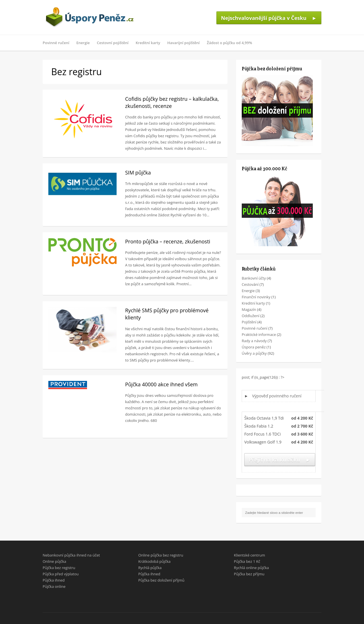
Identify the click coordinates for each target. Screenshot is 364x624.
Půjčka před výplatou (61, 574)
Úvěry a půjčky (254, 353)
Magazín (249, 309)
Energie (83, 43)
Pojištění (249, 322)
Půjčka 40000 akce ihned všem (161, 384)
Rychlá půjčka (150, 568)
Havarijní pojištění (183, 43)
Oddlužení (251, 316)
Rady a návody (254, 341)
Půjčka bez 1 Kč (247, 561)
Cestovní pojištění (113, 43)
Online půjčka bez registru (161, 555)
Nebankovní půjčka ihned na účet (71, 555)
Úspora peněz (254, 347)
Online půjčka (54, 561)
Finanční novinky (256, 297)
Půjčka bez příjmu (249, 574)
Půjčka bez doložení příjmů (161, 580)
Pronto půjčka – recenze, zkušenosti (168, 241)
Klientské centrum (249, 555)
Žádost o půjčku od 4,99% (229, 43)
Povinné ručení (56, 43)
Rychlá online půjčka (251, 568)
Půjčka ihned (54, 580)
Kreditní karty (148, 43)
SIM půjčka (138, 173)
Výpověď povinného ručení (277, 396)
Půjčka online (54, 586)
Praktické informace (259, 334)
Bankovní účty (254, 278)
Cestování (250, 284)
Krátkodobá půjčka (154, 561)
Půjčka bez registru (59, 568)
